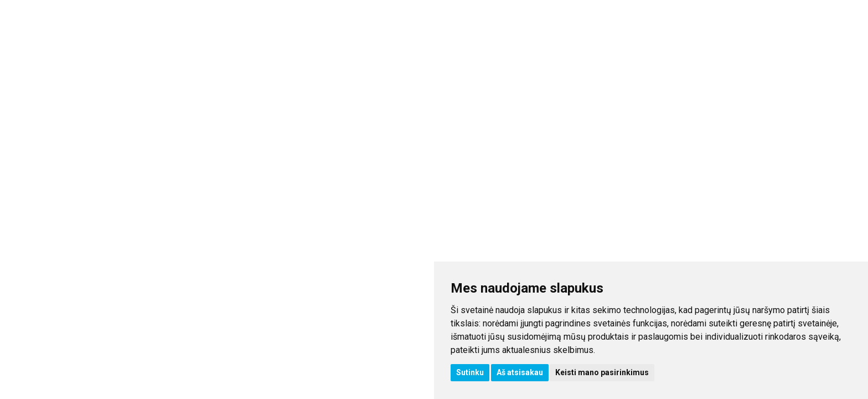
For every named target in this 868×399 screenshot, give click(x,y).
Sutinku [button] (470, 372)
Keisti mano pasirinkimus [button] (602, 372)
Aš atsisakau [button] (520, 372)
